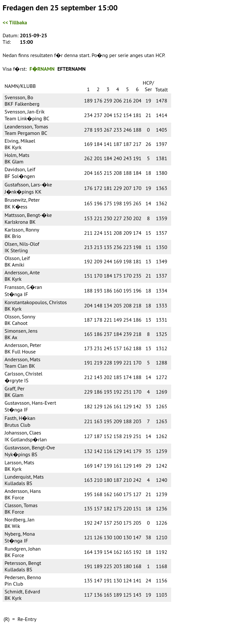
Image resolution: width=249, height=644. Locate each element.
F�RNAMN (42, 69)
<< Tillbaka (15, 22)
